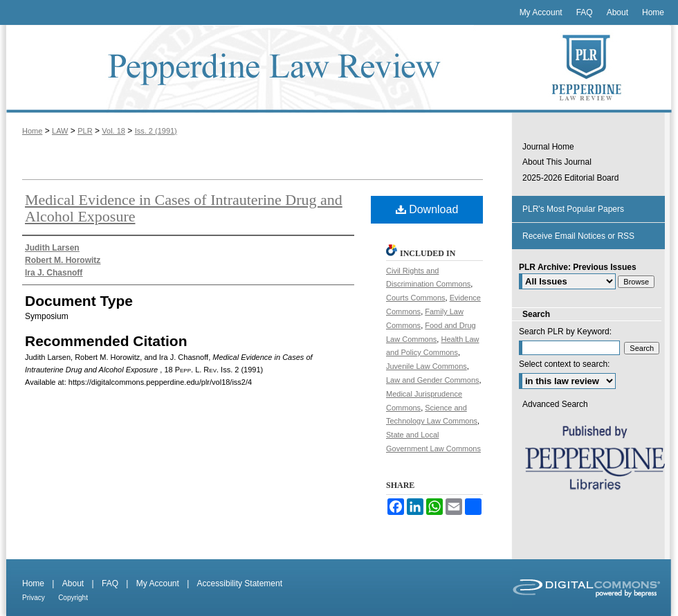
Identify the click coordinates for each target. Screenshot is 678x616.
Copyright (73, 598)
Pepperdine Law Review (256, 69)
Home (32, 131)
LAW (60, 131)
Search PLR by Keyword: (565, 332)
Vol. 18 (113, 131)
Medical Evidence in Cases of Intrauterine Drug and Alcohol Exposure (184, 208)
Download (427, 209)
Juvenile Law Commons (427, 366)
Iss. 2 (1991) (156, 131)
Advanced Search (555, 404)
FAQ (110, 583)
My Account (158, 583)
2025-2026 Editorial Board (570, 178)
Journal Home (548, 147)
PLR (85, 131)
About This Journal (557, 162)
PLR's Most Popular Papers (573, 209)
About (73, 583)
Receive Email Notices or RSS (578, 236)
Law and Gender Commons (433, 380)
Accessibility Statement (240, 583)
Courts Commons (416, 298)
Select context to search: (564, 364)
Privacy (34, 598)
